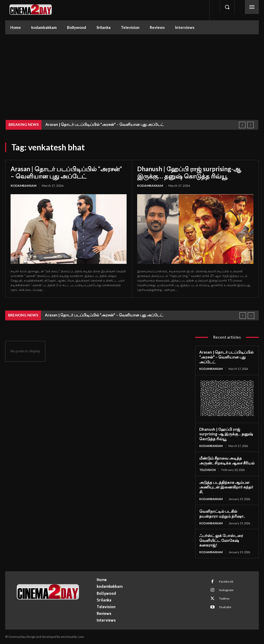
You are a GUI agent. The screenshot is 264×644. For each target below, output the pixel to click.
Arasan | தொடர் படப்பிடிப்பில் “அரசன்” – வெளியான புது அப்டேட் (105, 124)
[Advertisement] (132, 73)
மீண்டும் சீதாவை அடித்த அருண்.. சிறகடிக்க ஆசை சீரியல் (227, 460)
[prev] (242, 125)
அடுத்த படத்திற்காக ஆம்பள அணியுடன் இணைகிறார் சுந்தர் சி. (226, 487)
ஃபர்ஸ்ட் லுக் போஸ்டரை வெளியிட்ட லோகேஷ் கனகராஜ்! (221, 540)
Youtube (225, 607)
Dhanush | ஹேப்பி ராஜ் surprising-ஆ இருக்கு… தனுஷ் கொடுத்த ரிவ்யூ (189, 172)
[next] (250, 125)
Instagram (226, 590)
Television (208, 470)
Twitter (224, 598)
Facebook (226, 581)
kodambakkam (23, 186)
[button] (227, 7)
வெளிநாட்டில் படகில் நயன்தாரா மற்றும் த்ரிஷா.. (222, 514)
